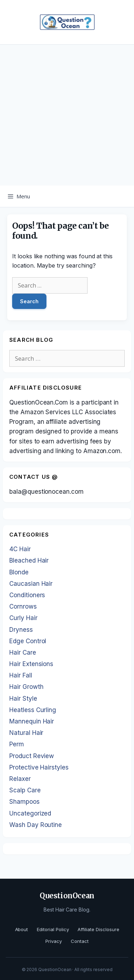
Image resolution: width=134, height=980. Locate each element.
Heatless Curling (33, 710)
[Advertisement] (67, 115)
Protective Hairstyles (39, 767)
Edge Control (28, 641)
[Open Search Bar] (123, 196)
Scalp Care (25, 790)
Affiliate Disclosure (98, 929)
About (22, 929)
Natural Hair (26, 733)
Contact (80, 941)
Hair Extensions (31, 664)
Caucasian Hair (31, 584)
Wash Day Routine (36, 825)
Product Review (32, 756)
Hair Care (23, 653)
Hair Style (23, 699)
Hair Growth (26, 687)
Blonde (19, 572)
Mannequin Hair (32, 721)
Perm (17, 744)
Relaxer (20, 779)
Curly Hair (23, 618)
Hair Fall (21, 675)
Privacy (54, 941)
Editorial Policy (53, 929)
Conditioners (27, 595)
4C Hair (20, 549)
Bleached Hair (29, 560)
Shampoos (24, 802)
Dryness (21, 630)
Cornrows (23, 606)
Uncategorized (30, 813)
